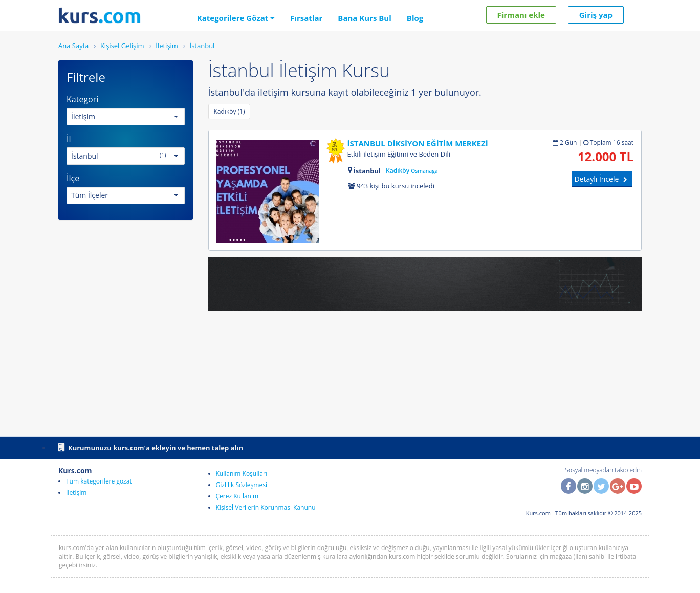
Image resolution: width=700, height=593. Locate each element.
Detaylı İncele (602, 179)
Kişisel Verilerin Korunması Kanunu (266, 507)
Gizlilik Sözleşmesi (242, 485)
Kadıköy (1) (229, 111)
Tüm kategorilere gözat (99, 481)
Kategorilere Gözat (236, 18)
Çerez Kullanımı (238, 496)
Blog (415, 18)
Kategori (82, 99)
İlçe (73, 178)
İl (69, 139)
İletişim (76, 492)
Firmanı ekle (521, 15)
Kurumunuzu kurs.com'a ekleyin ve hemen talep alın (151, 447)
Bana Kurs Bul (364, 18)
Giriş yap (596, 15)
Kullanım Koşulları (242, 474)
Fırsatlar (306, 18)
